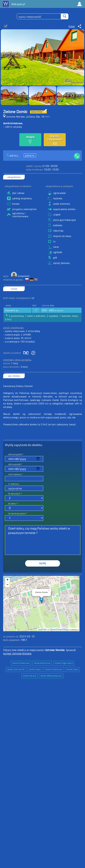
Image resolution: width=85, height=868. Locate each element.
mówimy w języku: (13, 280)
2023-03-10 (27, 636)
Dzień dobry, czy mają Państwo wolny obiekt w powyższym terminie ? (43, 540)
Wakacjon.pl (18, 4)
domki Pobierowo (21, 663)
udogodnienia (14, 177)
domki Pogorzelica (64, 663)
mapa (41, 578)
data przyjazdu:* (16, 454)
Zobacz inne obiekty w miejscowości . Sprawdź (39, 650)
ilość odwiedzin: (15, 640)
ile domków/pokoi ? (17, 513)
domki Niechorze (42, 663)
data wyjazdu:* (15, 464)
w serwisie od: (11, 636)
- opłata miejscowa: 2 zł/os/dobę (22, 331)
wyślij (42, 563)
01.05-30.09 (42, 166)
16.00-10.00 (42, 169)
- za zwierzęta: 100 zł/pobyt (19, 341)
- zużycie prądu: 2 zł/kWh (17, 335)
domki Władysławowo (51, 676)
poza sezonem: (15, 367)
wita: (6, 276)
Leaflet (42, 629)
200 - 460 (52, 310)
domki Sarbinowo (54, 669)
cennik (14, 289)
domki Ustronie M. (16, 669)
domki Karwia (30, 676)
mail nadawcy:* (15, 474)
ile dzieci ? (13, 503)
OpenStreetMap (59, 629)
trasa (72, 26)
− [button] (8, 585)
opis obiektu (14, 376)
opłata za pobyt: (12, 353)
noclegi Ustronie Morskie (17, 654)
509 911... (15, 156)
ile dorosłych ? (15, 493)
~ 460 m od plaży (13, 127)
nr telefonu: (14, 484)
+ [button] (8, 580)
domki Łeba (72, 669)
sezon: (11, 363)
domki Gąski (35, 669)
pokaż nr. (30, 155)
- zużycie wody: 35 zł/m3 (17, 338)
